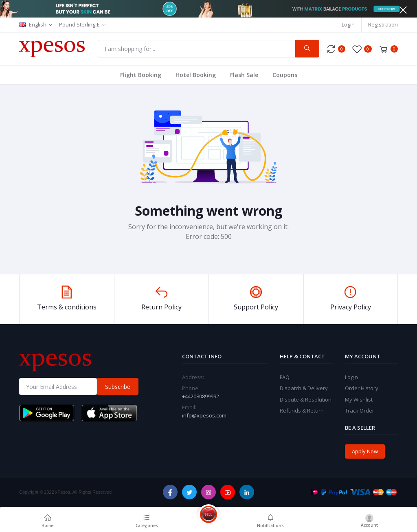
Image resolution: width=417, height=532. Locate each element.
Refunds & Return (302, 411)
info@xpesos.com (204, 415)
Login (348, 24)
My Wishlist (359, 400)
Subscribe (118, 387)
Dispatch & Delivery (304, 388)
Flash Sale (244, 75)
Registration (383, 24)
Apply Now (365, 451)
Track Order (360, 411)
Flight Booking (141, 75)
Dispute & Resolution (306, 400)
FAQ (285, 377)
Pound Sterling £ (79, 24)
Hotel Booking (196, 75)
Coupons (285, 75)
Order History (362, 388)
